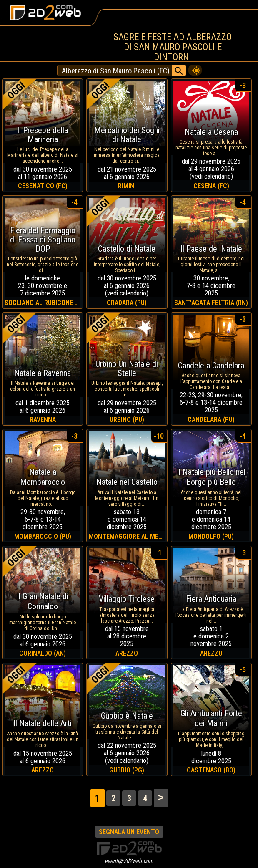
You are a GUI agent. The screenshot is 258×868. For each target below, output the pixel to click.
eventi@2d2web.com (129, 861)
